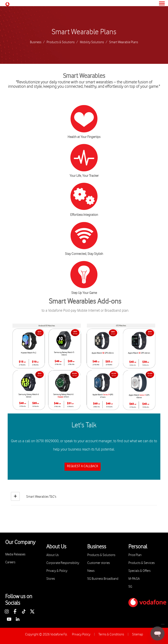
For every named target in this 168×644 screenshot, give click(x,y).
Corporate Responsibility (63, 563)
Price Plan (135, 555)
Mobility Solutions (92, 42)
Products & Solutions (61, 42)
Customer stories (99, 563)
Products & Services (142, 563)
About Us (52, 555)
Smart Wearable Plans (84, 32)
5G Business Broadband (103, 579)
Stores (51, 579)
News (91, 571)
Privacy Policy (81, 634)
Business (36, 42)
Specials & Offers (139, 571)
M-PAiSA (134, 579)
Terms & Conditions (111, 634)
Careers (10, 562)
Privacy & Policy (57, 571)
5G (130, 587)
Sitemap (138, 634)
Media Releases (15, 554)
